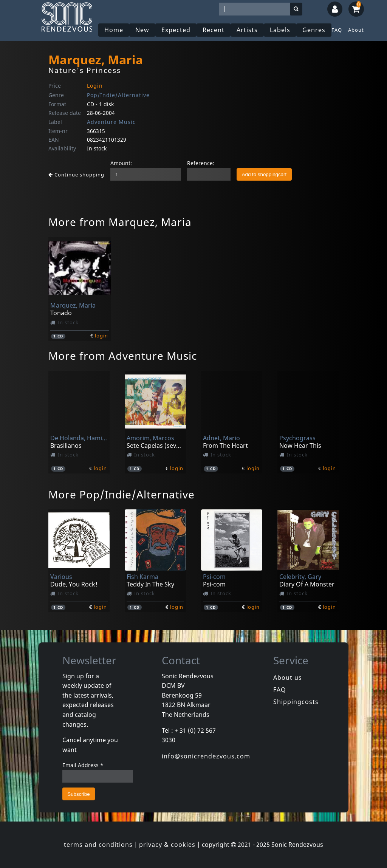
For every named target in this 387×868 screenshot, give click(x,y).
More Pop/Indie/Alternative (122, 494)
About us (288, 678)
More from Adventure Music (123, 356)
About (356, 30)
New (142, 30)
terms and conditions (98, 845)
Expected (176, 30)
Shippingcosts (296, 702)
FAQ (337, 30)
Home (114, 30)
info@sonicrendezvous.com (206, 756)
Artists (247, 30)
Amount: (121, 163)
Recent (214, 30)
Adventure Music (111, 122)
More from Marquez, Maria (120, 222)
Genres (314, 30)
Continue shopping (76, 175)
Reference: (201, 163)
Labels (280, 30)
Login (95, 86)
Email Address (83, 765)
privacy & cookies (167, 845)
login (101, 336)
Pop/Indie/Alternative (118, 95)
